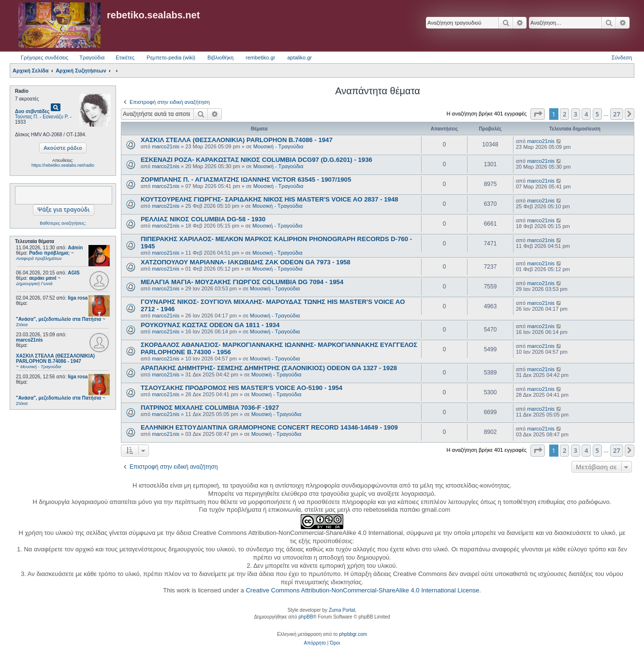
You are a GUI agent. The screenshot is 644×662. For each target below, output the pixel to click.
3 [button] (576, 114)
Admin (75, 248)
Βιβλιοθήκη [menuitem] (220, 58)
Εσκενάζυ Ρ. (56, 117)
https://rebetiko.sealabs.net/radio (63, 165)
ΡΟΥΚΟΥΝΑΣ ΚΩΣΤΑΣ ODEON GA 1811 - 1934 (210, 325)
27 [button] (617, 114)
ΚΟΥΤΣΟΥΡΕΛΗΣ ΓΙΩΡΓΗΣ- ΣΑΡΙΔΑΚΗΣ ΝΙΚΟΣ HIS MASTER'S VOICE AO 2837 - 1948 (270, 199)
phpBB (306, 617)
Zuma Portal (342, 610)
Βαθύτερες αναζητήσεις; (63, 223)
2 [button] (564, 114)
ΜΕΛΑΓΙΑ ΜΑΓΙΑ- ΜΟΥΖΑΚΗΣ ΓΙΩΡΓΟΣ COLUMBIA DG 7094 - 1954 (242, 282)
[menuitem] (315, 643)
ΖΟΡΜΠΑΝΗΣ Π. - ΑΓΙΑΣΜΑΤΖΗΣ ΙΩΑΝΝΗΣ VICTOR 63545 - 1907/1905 (246, 180)
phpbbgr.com (353, 634)
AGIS (73, 273)
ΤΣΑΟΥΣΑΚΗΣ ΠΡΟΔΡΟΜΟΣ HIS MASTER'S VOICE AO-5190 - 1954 (241, 388)
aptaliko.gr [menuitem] (300, 58)
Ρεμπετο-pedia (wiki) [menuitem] (171, 58)
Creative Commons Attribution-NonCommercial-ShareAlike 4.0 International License (362, 590)
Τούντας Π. (27, 117)
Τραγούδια (92, 58)
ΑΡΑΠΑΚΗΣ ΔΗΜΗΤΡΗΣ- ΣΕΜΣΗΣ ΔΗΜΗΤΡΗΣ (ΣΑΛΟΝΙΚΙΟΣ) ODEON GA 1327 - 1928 (269, 368)
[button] (538, 114)
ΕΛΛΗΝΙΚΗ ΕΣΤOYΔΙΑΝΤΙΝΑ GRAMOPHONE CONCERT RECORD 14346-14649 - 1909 (269, 427)
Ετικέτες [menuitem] (125, 58)
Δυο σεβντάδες (32, 111)
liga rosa (78, 298)
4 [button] (586, 114)
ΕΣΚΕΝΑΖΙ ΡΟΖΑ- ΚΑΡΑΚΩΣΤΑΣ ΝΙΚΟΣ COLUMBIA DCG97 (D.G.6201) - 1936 (256, 160)
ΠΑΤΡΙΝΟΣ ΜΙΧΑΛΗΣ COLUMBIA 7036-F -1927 (210, 408)
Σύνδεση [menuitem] (622, 58)
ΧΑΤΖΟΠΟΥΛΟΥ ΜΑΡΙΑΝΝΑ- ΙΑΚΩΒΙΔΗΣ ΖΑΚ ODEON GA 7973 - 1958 (246, 262)
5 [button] (597, 114)
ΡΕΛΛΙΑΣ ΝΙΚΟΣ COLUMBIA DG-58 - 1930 (203, 219)
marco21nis (29, 340)
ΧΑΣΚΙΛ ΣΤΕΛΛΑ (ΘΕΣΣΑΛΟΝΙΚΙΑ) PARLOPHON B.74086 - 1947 (237, 140)
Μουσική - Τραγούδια (278, 146)
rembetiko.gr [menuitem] (260, 58)
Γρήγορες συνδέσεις (44, 58)
